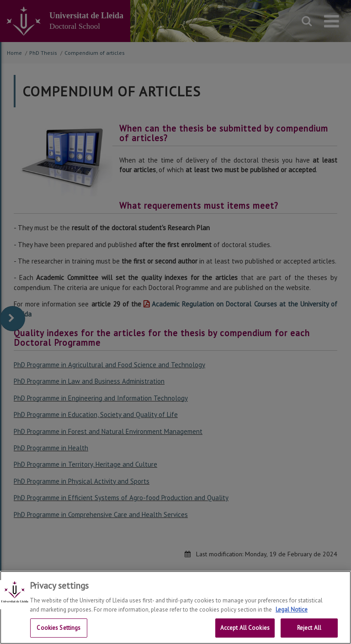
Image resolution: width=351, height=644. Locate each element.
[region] (175, 607)
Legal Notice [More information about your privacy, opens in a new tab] (292, 610)
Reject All (309, 628)
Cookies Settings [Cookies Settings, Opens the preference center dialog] (58, 628)
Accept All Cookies (245, 628)
